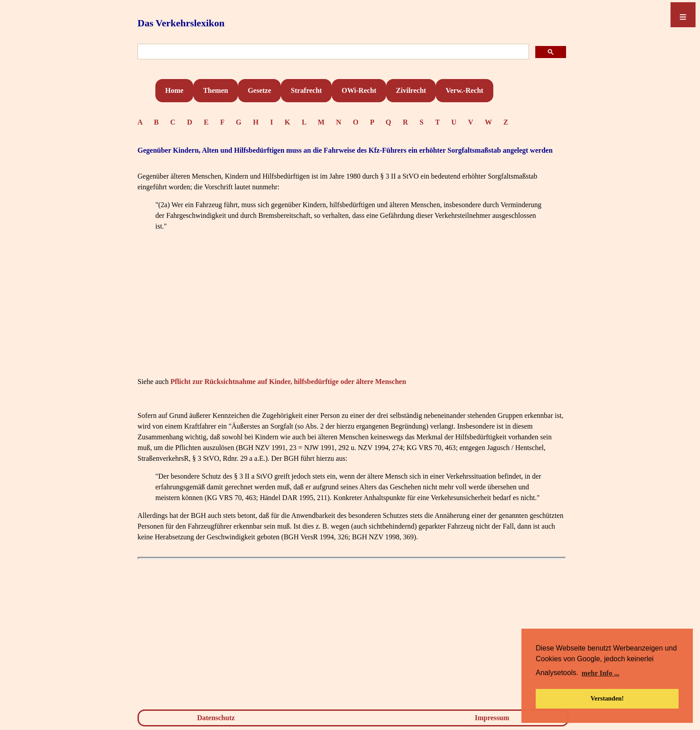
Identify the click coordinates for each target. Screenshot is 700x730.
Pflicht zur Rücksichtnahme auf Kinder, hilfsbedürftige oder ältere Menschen (288, 382)
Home (174, 90)
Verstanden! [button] (607, 698)
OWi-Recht (359, 90)
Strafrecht (306, 90)
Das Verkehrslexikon (181, 23)
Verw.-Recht (464, 90)
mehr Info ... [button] (601, 673)
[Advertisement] (352, 312)
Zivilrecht (411, 90)
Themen (216, 90)
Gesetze (259, 90)
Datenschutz (216, 718)
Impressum (492, 718)
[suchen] (332, 52)
